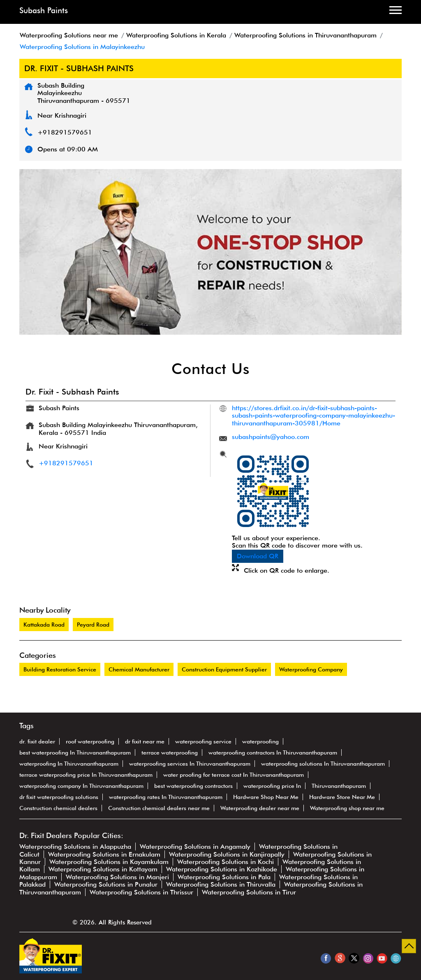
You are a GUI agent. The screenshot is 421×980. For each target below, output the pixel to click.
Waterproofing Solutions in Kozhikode (222, 869)
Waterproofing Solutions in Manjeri (117, 877)
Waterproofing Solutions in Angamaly (195, 846)
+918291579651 (65, 132)
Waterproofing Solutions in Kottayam (103, 869)
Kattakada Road (44, 625)
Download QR (258, 556)
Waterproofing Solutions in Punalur (106, 884)
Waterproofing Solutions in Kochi (226, 862)
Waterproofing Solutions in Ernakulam (104, 854)
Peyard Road (93, 625)
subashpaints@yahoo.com (271, 437)
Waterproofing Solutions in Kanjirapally (227, 854)
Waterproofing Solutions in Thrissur (141, 892)
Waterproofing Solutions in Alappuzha (75, 846)
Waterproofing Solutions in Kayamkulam (109, 862)
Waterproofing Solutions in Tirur (249, 892)
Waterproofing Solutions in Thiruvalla (221, 884)
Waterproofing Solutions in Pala (224, 877)
